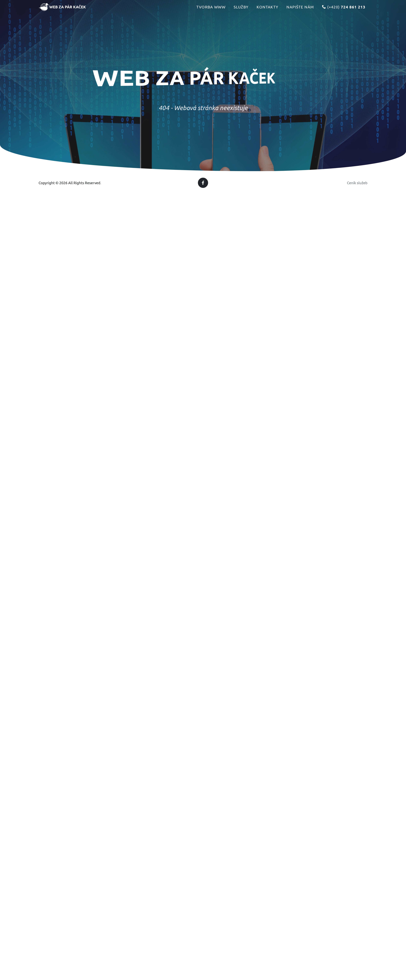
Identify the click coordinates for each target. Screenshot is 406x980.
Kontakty (267, 12)
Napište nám (300, 12)
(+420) (344, 12)
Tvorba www (211, 12)
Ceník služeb (357, 183)
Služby (241, 12)
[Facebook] (203, 183)
